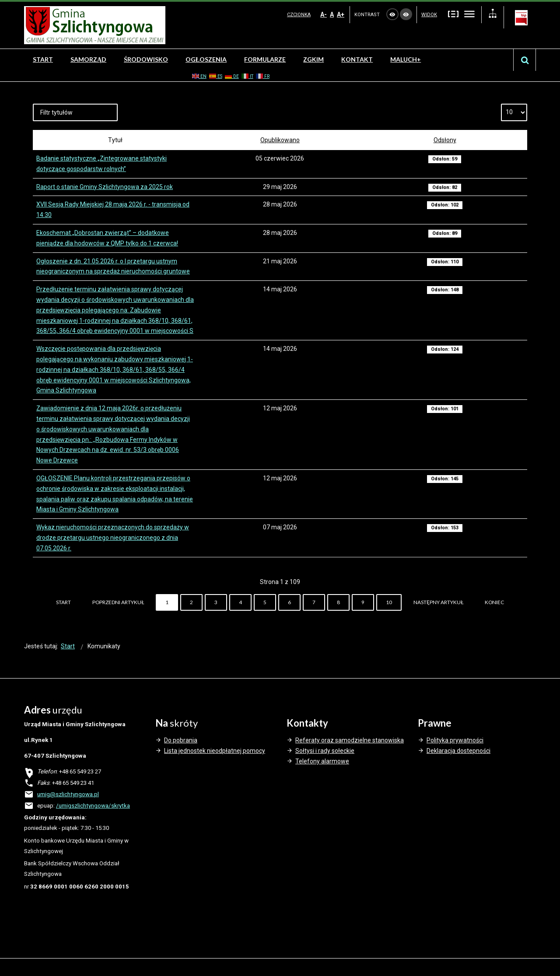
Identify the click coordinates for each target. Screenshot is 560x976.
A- (324, 14)
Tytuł (115, 140)
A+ (341, 14)
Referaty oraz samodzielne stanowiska (350, 740)
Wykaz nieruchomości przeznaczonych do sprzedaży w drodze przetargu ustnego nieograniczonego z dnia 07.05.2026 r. (113, 538)
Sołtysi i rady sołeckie (325, 751)
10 (389, 602)
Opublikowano (280, 140)
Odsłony (445, 140)
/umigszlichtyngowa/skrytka (93, 806)
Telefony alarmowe (322, 761)
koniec (494, 602)
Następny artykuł (438, 602)
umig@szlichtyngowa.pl (68, 794)
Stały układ (453, 14)
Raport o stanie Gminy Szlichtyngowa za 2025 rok (105, 187)
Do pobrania (181, 740)
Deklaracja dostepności (458, 751)
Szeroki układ (469, 14)
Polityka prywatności (455, 740)
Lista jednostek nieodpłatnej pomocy (215, 751)
